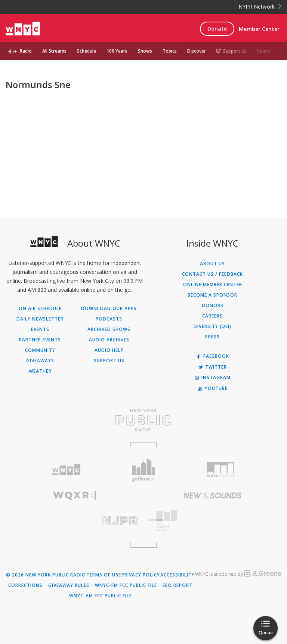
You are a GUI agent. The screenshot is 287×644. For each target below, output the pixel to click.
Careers (212, 316)
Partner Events (40, 340)
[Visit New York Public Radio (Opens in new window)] (143, 420)
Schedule (87, 51)
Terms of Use (104, 575)
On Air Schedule (40, 309)
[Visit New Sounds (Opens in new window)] (212, 495)
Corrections (25, 585)
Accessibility (178, 575)
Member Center (259, 29)
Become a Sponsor (212, 295)
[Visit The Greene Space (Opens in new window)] (212, 521)
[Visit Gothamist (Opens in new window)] (144, 470)
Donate (217, 29)
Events (40, 329)
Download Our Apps (109, 309)
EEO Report (178, 585)
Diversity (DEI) (212, 326)
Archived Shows (109, 329)
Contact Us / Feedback (212, 274)
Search (264, 51)
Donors (213, 306)
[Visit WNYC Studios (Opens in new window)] (221, 470)
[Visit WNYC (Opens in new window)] (66, 470)
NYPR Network (260, 7)
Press (212, 337)
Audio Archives (109, 340)
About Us (212, 264)
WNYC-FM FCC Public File (126, 585)
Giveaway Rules (69, 585)
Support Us (232, 51)
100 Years (117, 51)
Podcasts (109, 319)
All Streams (54, 51)
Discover (197, 51)
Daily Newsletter (40, 319)
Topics (170, 51)
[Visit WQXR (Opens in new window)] (75, 496)
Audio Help (109, 350)
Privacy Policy (141, 575)
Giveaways (40, 361)
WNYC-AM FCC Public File (101, 596)
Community (40, 350)
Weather (40, 371)
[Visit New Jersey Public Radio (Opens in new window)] (75, 521)
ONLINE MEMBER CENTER (213, 285)
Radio (26, 51)
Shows (145, 51)
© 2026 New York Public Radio (46, 575)
